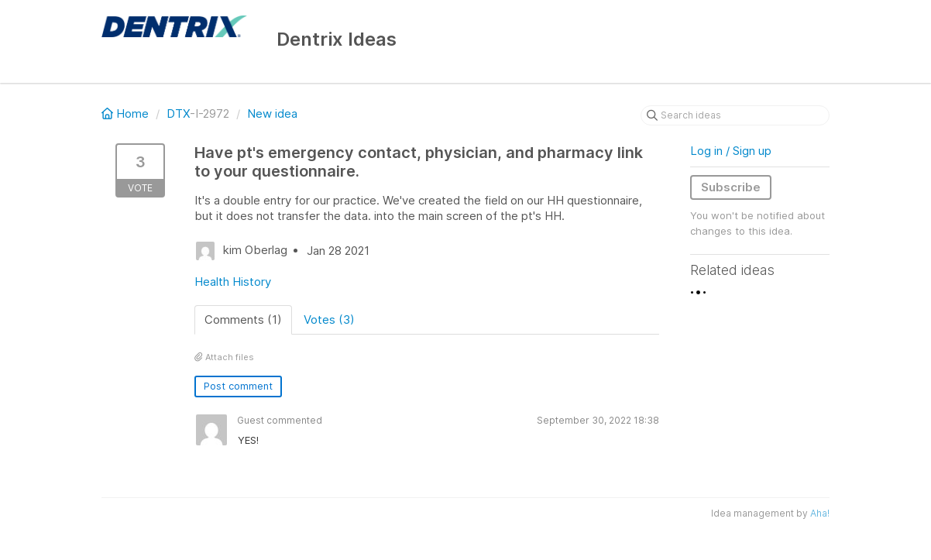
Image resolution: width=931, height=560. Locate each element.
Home (127, 113)
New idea (272, 113)
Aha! (820, 513)
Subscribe (731, 187)
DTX (178, 113)
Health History (233, 282)
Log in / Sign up (731, 151)
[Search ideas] (735, 115)
